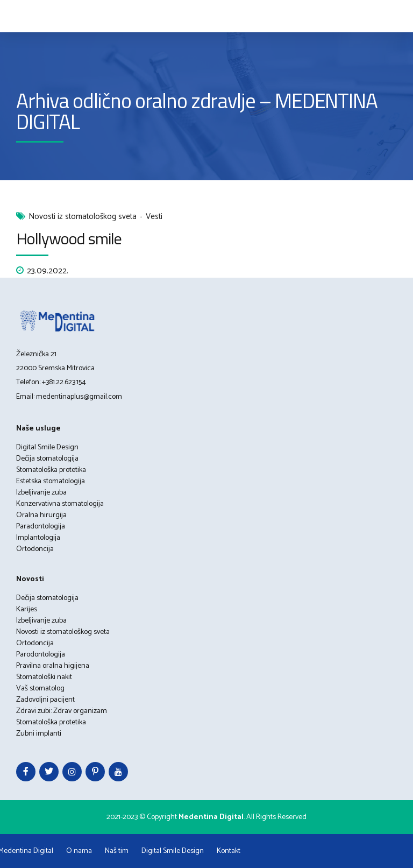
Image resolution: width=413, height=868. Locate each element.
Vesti (154, 217)
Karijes (27, 609)
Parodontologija (41, 655)
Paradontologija (41, 527)
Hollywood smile (69, 238)
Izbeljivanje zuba (41, 493)
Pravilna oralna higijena (53, 666)
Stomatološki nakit (44, 677)
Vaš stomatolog (40, 689)
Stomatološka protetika (51, 470)
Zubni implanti (39, 734)
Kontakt (229, 851)
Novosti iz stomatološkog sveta (83, 217)
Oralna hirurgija (41, 515)
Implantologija (38, 538)
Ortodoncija (35, 549)
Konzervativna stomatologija (60, 504)
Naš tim (117, 851)
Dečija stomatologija (47, 459)
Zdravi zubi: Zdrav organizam (62, 711)
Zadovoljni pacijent (45, 700)
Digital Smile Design (47, 447)
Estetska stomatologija (51, 481)
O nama (79, 851)
